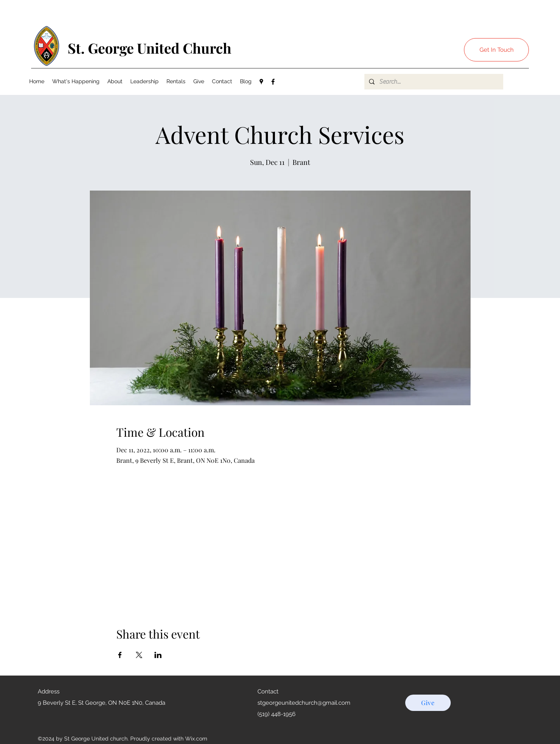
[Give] (428, 703)
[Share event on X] (139, 655)
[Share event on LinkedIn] (158, 655)
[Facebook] (273, 82)
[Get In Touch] (496, 50)
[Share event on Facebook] (120, 655)
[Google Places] (261, 82)
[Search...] (433, 82)
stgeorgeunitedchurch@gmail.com (304, 703)
